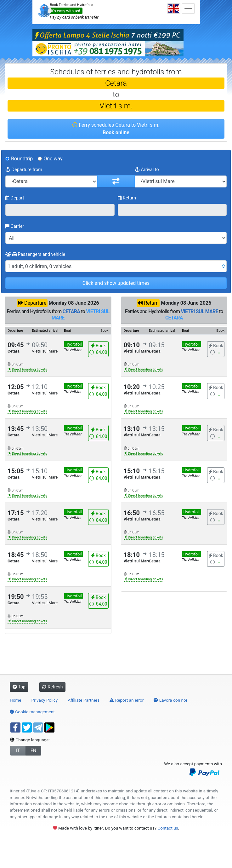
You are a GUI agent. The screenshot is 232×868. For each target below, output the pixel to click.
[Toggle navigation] (188, 9)
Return (127, 198)
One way (53, 159)
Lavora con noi (170, 700)
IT (18, 750)
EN (33, 750)
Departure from (24, 170)
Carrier (15, 226)
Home (16, 700)
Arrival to (147, 170)
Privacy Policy (45, 700)
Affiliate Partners (84, 700)
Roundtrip (22, 159)
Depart (15, 198)
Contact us (168, 828)
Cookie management (32, 712)
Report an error (127, 700)
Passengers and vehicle (35, 254)
